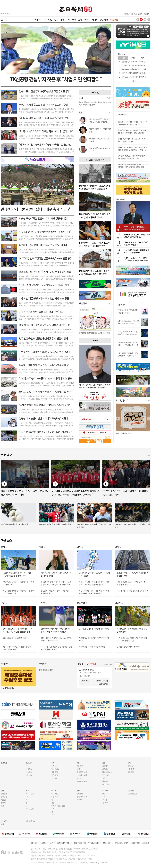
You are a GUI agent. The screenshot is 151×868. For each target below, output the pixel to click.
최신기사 (38, 19)
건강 (53, 803)
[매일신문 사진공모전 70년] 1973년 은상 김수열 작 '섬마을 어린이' (95, 244)
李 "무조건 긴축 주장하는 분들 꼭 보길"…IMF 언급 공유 (45, 258)
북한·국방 (55, 775)
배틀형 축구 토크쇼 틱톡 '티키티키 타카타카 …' (94, 639)
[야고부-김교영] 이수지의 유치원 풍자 (100, 130)
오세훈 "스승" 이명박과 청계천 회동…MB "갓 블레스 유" (46, 131)
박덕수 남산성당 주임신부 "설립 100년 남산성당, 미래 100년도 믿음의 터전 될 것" (95, 386)
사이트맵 (146, 843)
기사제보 (134, 14)
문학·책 (3, 803)
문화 (80, 19)
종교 (2, 806)
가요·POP (80, 800)
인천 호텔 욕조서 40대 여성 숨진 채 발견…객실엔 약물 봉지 (128, 355)
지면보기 (127, 14)
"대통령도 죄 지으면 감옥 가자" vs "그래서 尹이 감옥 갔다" (137, 244)
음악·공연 (4, 797)
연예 (78, 791)
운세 (53, 815)
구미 (2, 824)
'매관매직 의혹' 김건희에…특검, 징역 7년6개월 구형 (44, 118)
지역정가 (54, 778)
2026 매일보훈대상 (7, 688)
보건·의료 (105, 775)
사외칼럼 (29, 772)
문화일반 (4, 794)
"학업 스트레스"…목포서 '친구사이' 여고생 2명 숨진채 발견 (129, 333)
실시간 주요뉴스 (124, 114)
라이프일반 (55, 794)
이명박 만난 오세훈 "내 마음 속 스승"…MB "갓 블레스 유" (18, 583)
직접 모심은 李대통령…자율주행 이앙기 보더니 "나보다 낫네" (18, 592)
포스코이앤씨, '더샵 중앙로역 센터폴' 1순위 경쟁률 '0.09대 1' (132, 574)
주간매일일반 (132, 794)
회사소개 (34, 843)
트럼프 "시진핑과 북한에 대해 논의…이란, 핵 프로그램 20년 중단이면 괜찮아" (94, 583)
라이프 (95, 19)
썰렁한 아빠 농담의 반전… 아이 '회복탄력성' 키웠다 (43, 418)
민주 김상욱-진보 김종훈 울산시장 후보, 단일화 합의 (43, 338)
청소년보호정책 (80, 843)
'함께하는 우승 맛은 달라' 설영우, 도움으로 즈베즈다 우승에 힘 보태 (56, 639)
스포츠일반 (30, 794)
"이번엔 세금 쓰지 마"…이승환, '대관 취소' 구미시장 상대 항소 (136, 251)
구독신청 (52, 843)
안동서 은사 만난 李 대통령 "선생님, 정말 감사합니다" (45, 91)
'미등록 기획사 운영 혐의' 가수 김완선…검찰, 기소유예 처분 (56, 574)
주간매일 (114, 19)
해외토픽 (131, 772)
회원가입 (146, 14)
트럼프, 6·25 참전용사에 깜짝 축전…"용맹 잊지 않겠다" (45, 392)
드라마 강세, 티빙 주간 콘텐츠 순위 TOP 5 (94, 629)
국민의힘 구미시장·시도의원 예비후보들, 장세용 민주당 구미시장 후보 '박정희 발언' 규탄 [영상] (75, 493)
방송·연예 (104, 19)
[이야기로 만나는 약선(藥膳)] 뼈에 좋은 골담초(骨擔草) (132, 630)
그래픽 (104, 800)
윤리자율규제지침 (122, 843)
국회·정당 (55, 772)
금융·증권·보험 (82, 772)
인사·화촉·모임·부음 (58, 806)
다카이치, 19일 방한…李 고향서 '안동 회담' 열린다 (43, 245)
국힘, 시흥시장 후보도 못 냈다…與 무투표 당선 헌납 (44, 105)
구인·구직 (80, 778)
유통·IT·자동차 (82, 781)
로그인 (140, 14)
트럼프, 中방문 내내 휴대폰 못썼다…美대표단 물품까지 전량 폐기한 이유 (94, 592)
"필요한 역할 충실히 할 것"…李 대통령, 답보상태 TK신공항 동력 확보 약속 (18, 574)
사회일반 (105, 766)
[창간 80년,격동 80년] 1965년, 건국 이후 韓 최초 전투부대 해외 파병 (94, 187)
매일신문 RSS (31, 821)
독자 (53, 809)
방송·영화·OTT (82, 797)
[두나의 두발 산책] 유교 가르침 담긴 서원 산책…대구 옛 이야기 (95, 216)
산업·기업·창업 (82, 775)
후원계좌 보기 (108, 664)
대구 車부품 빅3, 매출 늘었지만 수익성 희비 (133, 591)
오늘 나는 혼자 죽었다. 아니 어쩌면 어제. (131, 433)
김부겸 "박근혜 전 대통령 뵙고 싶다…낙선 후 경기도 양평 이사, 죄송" (136, 228)
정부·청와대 (55, 769)
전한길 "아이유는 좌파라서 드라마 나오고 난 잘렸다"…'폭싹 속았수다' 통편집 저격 (133, 166)
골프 (28, 806)
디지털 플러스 (122, 400)
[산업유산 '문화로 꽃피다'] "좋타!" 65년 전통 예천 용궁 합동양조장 (94, 273)
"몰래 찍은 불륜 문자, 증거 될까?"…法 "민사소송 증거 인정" (129, 344)
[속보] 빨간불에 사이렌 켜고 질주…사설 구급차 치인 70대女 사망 (133, 140)
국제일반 (131, 766)
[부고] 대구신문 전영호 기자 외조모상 (14, 524)
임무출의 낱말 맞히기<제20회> (128, 647)
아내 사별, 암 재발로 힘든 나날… (90, 673)
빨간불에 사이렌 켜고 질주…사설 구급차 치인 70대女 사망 (56, 592)
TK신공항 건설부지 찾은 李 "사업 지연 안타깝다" (56, 79)
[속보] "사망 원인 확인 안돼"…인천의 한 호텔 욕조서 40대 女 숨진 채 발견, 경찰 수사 (133, 149)
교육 (104, 778)
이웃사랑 (105, 781)
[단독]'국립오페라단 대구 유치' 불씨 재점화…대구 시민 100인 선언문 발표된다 (132, 132)
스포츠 (87, 19)
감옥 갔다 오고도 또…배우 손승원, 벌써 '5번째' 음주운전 (129, 322)
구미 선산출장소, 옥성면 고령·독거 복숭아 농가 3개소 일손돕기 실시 (132, 639)
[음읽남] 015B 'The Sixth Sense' (15, 638)
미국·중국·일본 (132, 769)
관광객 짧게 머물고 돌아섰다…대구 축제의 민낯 (35, 209)
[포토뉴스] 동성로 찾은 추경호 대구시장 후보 (55, 524)
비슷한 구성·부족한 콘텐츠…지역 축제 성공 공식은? (43, 218)
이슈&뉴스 (122, 305)
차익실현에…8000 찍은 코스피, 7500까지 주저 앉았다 (44, 352)
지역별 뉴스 (106, 784)
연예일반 (80, 794)
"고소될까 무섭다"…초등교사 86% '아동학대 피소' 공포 (45, 378)
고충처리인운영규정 (65, 843)
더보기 (109, 98)
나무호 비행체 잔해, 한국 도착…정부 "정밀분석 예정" (44, 365)
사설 (28, 766)
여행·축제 (55, 797)
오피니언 (48, 19)
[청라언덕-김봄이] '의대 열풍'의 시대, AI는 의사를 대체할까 (99, 121)
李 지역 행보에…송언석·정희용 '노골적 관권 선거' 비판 (45, 325)
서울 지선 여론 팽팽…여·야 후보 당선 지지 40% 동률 (44, 298)
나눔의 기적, (86, 664)
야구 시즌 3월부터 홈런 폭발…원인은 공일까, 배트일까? (45, 432)
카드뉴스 (105, 803)
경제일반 (80, 766)
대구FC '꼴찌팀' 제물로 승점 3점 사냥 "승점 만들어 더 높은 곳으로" (56, 648)
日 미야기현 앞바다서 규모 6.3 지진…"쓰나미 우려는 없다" (94, 574)
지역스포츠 (30, 809)
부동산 (79, 769)
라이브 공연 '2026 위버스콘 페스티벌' (92, 647)
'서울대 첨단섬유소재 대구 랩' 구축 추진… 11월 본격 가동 (132, 583)
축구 (28, 800)
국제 (74, 19)
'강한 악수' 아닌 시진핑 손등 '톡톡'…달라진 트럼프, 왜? (45, 145)
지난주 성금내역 (85, 676)
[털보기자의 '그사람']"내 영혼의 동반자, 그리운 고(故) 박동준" (18, 648)
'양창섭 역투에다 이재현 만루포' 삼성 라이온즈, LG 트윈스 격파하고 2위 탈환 (56, 630)
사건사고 (105, 769)
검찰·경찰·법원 (107, 772)
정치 (56, 19)
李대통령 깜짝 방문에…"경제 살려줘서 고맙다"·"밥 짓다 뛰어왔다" (137, 236)
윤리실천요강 (136, 843)
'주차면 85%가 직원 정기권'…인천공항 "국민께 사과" (44, 405)
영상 (104, 794)
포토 (104, 797)
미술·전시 (4, 800)
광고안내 (43, 843)
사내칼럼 (29, 769)
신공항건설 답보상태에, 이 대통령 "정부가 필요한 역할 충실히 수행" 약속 (132, 157)
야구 (28, 797)
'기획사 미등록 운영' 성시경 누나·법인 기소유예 (128, 311)
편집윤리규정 (108, 843)
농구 (28, 803)
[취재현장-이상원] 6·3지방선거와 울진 (99, 140)
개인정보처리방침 (94, 843)
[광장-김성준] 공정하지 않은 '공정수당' (99, 150)
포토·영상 (105, 791)
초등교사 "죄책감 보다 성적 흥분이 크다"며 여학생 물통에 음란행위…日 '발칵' (133, 123)
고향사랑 (4, 821)
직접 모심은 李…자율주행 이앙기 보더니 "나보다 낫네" (45, 232)
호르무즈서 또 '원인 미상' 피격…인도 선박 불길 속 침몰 (45, 272)
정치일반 (54, 766)
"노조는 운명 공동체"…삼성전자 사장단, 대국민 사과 (44, 285)
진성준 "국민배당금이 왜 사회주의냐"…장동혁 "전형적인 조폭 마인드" (136, 259)
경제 (62, 19)
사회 (68, 19)
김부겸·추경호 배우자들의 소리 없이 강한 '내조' (41, 312)
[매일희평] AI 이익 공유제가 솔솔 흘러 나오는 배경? (95, 333)
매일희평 (29, 775)
